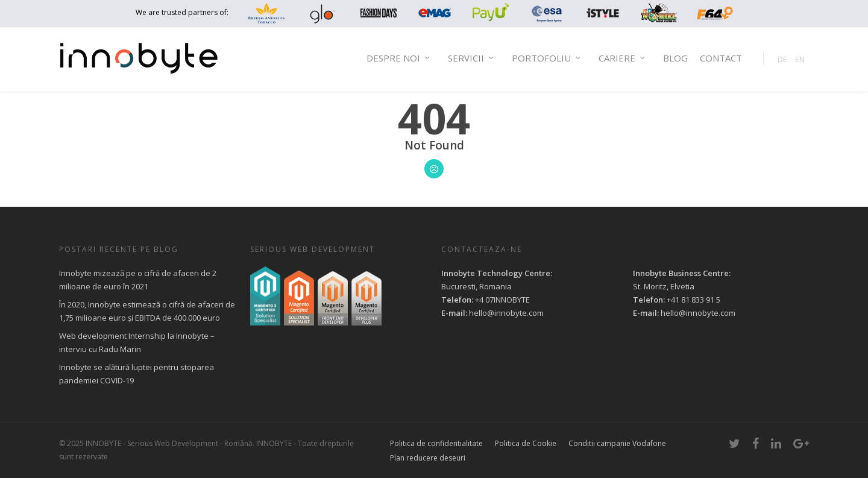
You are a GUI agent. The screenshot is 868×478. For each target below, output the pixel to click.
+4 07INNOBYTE (502, 300)
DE (782, 59)
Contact (721, 58)
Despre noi (399, 58)
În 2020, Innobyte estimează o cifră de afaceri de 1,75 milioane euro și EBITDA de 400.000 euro (147, 311)
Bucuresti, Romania (476, 286)
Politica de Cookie (526, 443)
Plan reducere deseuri (428, 458)
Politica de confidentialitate (436, 443)
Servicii (471, 58)
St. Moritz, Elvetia (664, 286)
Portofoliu (547, 58)
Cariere (622, 58)
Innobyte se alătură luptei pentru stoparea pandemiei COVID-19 (137, 374)
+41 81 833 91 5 (693, 300)
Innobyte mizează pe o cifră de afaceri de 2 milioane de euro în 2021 (138, 280)
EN (800, 59)
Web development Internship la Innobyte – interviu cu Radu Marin (137, 342)
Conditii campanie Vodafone (617, 443)
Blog (675, 58)
